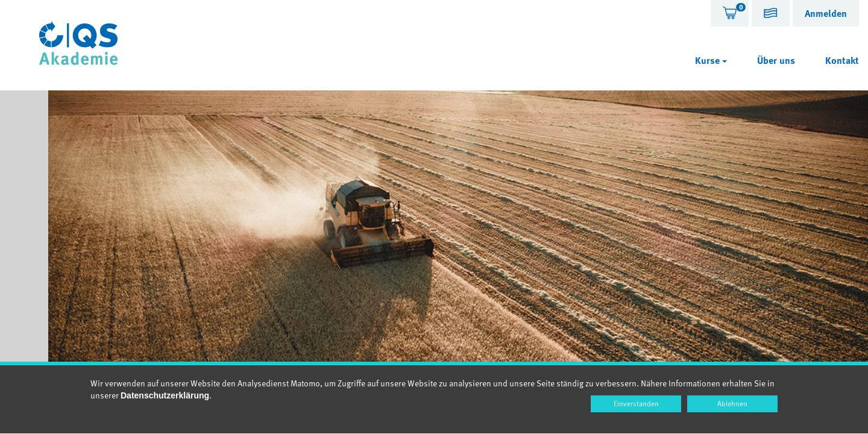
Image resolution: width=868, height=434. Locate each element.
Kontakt (842, 60)
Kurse (711, 60)
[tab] (730, 13)
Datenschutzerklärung (165, 395)
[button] (771, 15)
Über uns (776, 60)
